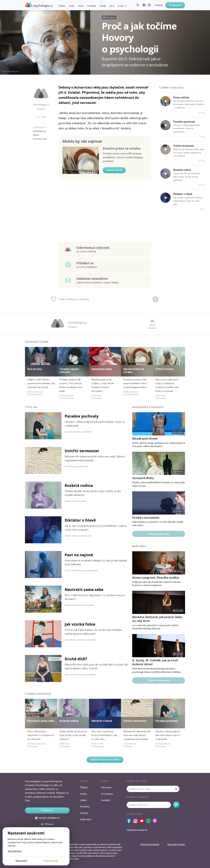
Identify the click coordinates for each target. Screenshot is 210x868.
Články (62, 6)
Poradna (91, 6)
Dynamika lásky (102, 369)
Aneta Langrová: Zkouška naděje (156, 578)
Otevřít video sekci (159, 680)
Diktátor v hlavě (183, 194)
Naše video (139, 546)
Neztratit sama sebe (84, 589)
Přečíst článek (114, 170)
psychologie (40, 139)
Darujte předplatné (47, 818)
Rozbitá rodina (182, 170)
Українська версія (137, 830)
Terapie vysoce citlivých (69, 370)
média (36, 135)
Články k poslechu (171, 88)
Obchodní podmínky (150, 844)
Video (81, 6)
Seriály (103, 6)
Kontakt (105, 800)
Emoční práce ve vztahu (122, 148)
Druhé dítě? (76, 659)
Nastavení (21, 861)
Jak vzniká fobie (80, 624)
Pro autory (107, 794)
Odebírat (176, 805)
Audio (72, 6)
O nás (121, 6)
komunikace (40, 131)
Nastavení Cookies (176, 844)
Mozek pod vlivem (145, 439)
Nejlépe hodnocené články (105, 760)
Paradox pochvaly (184, 122)
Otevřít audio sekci (159, 534)
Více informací (14, 851)
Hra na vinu (35, 369)
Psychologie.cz (39, 5)
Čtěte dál (31, 407)
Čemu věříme (181, 98)
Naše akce (86, 819)
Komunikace (40, 128)
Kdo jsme (106, 787)
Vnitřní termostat (183, 146)
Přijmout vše (51, 861)
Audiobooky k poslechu (148, 407)
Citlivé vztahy (164, 369)
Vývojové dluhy (143, 478)
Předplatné (175, 5)
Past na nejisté (79, 555)
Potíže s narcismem (146, 518)
